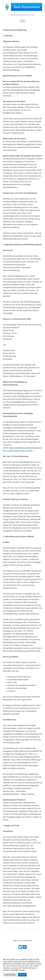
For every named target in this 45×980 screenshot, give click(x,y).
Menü (23, 21)
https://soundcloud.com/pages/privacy (22, 906)
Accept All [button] (22, 975)
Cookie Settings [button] (10, 975)
